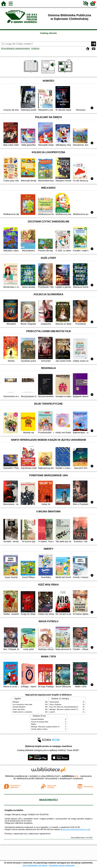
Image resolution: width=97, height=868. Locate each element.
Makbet (34, 724)
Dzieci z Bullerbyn (55, 705)
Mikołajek (16, 702)
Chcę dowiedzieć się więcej (35, 865)
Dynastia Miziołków (19, 707)
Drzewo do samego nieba (40, 722)
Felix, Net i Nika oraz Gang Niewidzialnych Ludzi (66, 707)
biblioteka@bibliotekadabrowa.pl (75, 829)
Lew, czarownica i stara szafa (22, 705)
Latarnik (52, 712)
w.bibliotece (69, 776)
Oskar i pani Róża (19, 709)
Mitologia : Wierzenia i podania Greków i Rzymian (66, 709)
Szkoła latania (54, 702)
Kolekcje (35, 48)
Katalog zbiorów (48, 33)
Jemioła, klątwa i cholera (39, 729)
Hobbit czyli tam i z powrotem (22, 712)
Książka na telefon (14, 810)
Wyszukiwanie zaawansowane (15, 48)
